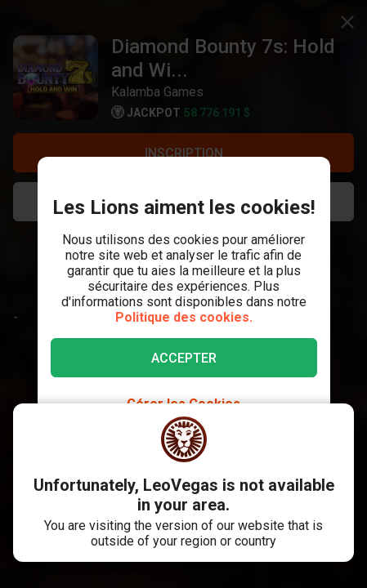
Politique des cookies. (184, 317)
